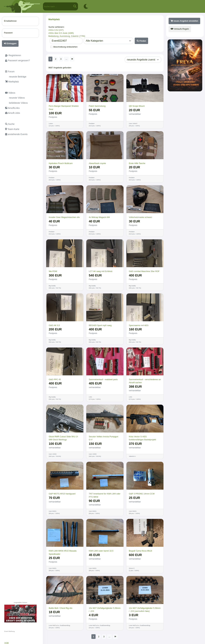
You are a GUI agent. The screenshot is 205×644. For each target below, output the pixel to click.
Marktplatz (54, 19)
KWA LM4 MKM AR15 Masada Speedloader (63, 552)
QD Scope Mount (137, 106)
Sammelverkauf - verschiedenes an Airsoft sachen (145, 381)
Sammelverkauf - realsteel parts (103, 379)
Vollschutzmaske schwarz (141, 217)
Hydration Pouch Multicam (61, 163)
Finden (141, 41)
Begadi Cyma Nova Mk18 (141, 551)
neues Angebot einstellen (184, 21)
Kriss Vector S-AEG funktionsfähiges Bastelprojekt (143, 438)
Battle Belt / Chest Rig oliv (61, 608)
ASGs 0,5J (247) (56, 30)
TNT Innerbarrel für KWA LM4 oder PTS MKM (105, 495)
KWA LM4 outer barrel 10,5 (101, 551)
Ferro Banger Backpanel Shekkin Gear (64, 108)
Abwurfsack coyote (97, 163)
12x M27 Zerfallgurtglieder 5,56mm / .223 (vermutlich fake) (145, 610)
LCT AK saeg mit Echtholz (101, 271)
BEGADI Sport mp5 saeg (100, 325)
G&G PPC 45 (55, 379)
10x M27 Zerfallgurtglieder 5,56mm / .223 (105, 610)
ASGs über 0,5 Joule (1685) (61, 33)
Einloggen (10, 43)
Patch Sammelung (97, 106)
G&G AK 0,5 (54, 325)
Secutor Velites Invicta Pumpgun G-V (104, 438)
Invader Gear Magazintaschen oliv (64, 217)
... (66, 59)
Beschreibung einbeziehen (65, 47)
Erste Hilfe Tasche (137, 163)
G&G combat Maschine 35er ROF (144, 271)
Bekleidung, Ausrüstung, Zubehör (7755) (67, 36)
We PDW (53, 271)
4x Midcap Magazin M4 (99, 217)
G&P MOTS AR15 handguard (62, 494)
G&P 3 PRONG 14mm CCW (142, 494)
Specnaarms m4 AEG (139, 325)
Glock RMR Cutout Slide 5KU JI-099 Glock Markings (64, 438)
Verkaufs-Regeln (180, 29)
